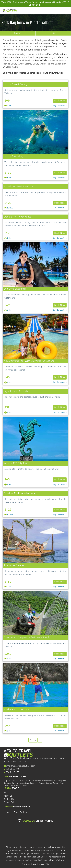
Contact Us (9, 799)
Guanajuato (61, 781)
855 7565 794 (12, 769)
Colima (35, 781)
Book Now (60, 101)
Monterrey (34, 783)
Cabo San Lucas (18, 781)
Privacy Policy (10, 802)
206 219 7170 (12, 772)
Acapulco (7, 781)
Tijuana (24, 786)
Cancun (28, 781)
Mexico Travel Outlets (17, 812)
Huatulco (7, 783)
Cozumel (42, 781)
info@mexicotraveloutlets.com (21, 766)
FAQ (6, 793)
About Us (8, 796)
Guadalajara (51, 781)
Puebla (56, 783)
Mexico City (24, 783)
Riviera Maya (16, 786)
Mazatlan (15, 783)
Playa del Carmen (45, 783)
